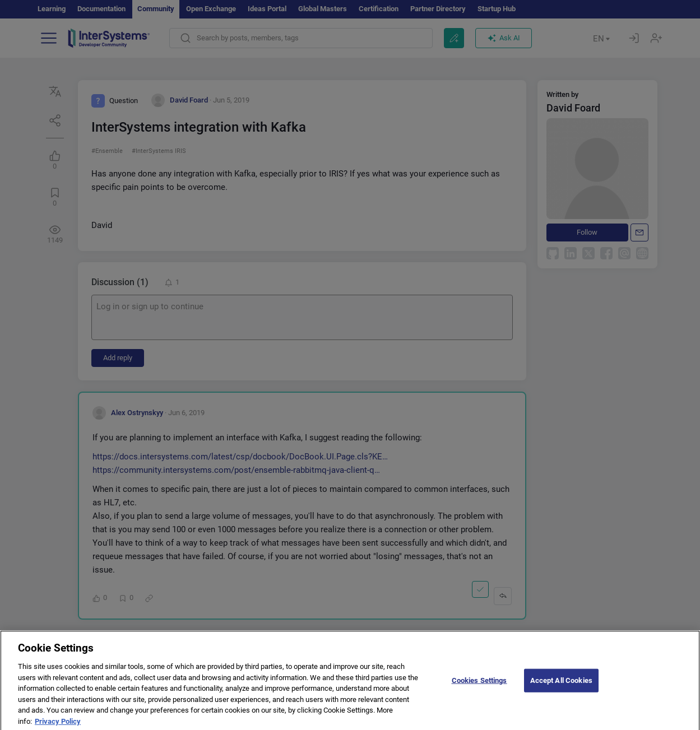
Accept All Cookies (561, 686)
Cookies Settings (479, 686)
